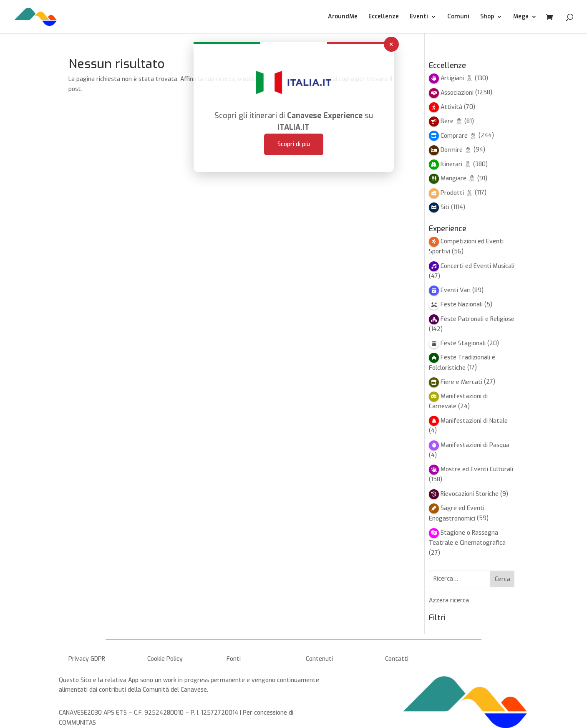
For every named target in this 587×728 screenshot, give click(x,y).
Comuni (458, 17)
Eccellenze (384, 17)
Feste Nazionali (462, 305)
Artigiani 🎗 (457, 78)
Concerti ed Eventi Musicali (477, 266)
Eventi (419, 17)
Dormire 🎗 (456, 150)
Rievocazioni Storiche (470, 494)
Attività (451, 107)
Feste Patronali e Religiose (477, 319)
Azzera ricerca (449, 600)
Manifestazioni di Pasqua (475, 445)
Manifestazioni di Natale (474, 421)
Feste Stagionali (463, 343)
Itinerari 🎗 (456, 164)
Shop (487, 17)
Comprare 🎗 (459, 136)
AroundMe (343, 17)
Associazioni (457, 93)
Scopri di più (294, 129)
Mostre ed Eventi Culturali (477, 469)
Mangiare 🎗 (458, 178)
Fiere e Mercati (461, 382)
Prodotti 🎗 (457, 193)
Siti (445, 207)
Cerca (503, 579)
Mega (521, 17)
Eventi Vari (456, 290)
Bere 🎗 (452, 121)
